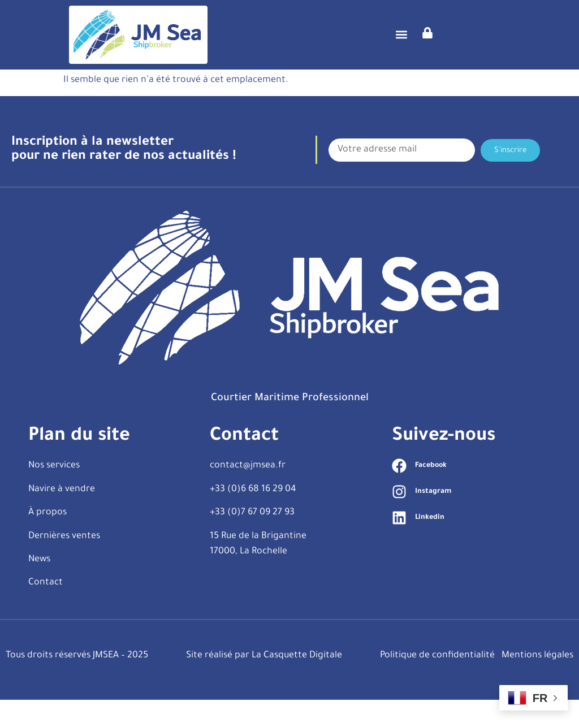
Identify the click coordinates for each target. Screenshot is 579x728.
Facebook (431, 494)
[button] (401, 35)
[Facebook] (399, 494)
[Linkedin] (399, 546)
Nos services (54, 494)
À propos (47, 541)
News (39, 588)
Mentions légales (537, 684)
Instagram (433, 520)
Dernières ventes (64, 564)
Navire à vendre (62, 518)
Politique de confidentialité (437, 684)
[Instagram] (399, 520)
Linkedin (430, 546)
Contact (46, 611)
